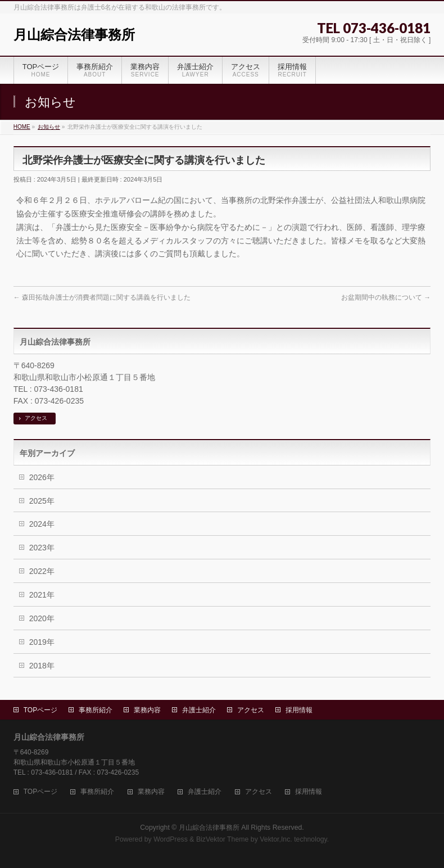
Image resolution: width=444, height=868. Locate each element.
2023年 (42, 548)
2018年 (42, 666)
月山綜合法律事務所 (74, 35)
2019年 (42, 642)
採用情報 (299, 710)
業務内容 (147, 710)
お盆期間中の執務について (386, 297)
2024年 (42, 524)
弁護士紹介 (199, 710)
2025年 (42, 501)
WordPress (171, 839)
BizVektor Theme (223, 839)
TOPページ (40, 710)
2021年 (42, 595)
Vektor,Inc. (276, 839)
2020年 (42, 618)
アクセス (36, 418)
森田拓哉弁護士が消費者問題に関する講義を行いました (102, 297)
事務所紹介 (96, 710)
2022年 (42, 571)
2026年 (42, 477)
